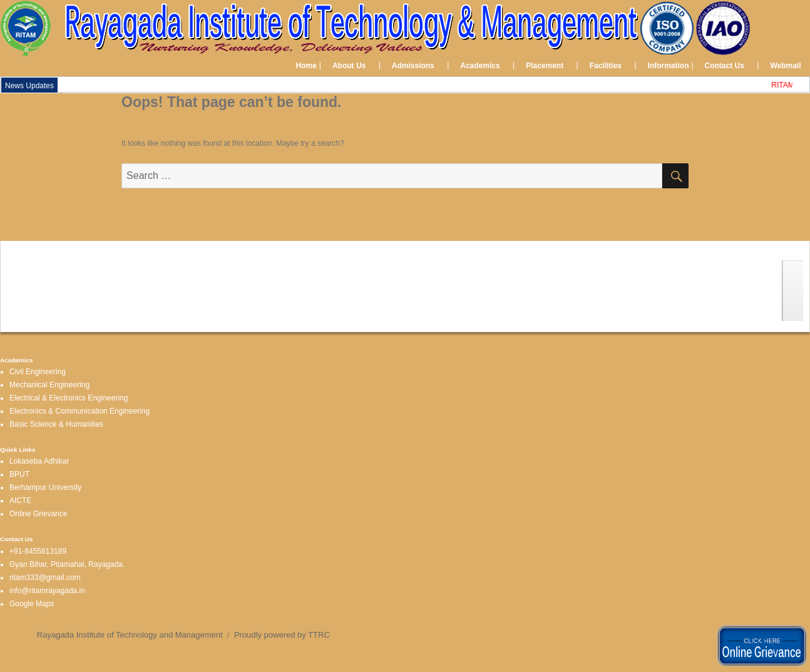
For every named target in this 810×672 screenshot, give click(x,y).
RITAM (785, 85)
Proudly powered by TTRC (282, 635)
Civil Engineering (38, 372)
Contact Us (725, 66)
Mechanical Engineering (49, 385)
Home (306, 66)
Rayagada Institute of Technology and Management (130, 635)
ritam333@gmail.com (45, 578)
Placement (545, 66)
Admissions (413, 66)
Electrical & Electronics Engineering (69, 398)
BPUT (19, 474)
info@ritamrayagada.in (47, 591)
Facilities (606, 66)
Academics (480, 66)
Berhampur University (45, 487)
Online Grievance (38, 514)
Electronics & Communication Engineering (79, 411)
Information (669, 66)
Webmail (785, 66)
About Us (349, 66)
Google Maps (32, 604)
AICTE (20, 501)
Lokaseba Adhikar (39, 461)
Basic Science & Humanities (56, 424)
